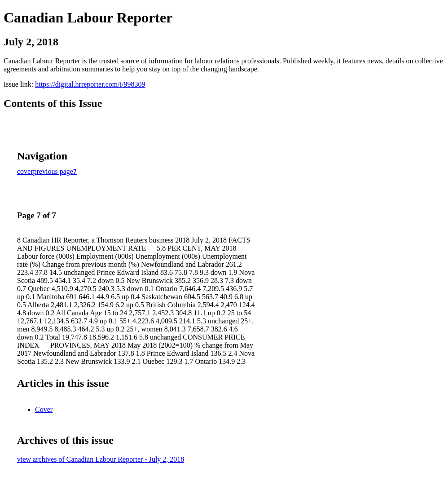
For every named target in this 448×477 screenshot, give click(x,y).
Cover (44, 409)
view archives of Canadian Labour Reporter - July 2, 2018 (101, 459)
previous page (53, 171)
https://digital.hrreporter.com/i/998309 (90, 84)
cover (25, 171)
